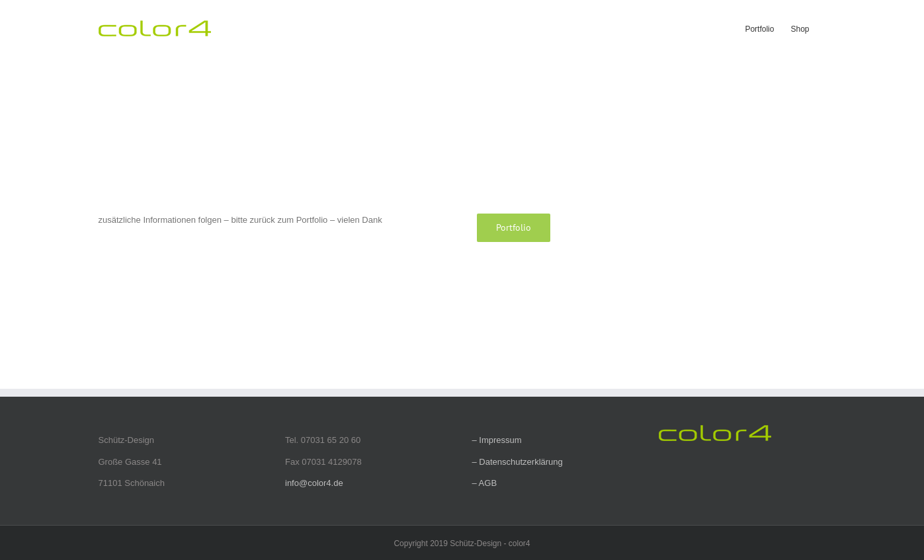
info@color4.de (314, 483)
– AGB (485, 483)
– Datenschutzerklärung (518, 462)
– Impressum (497, 440)
